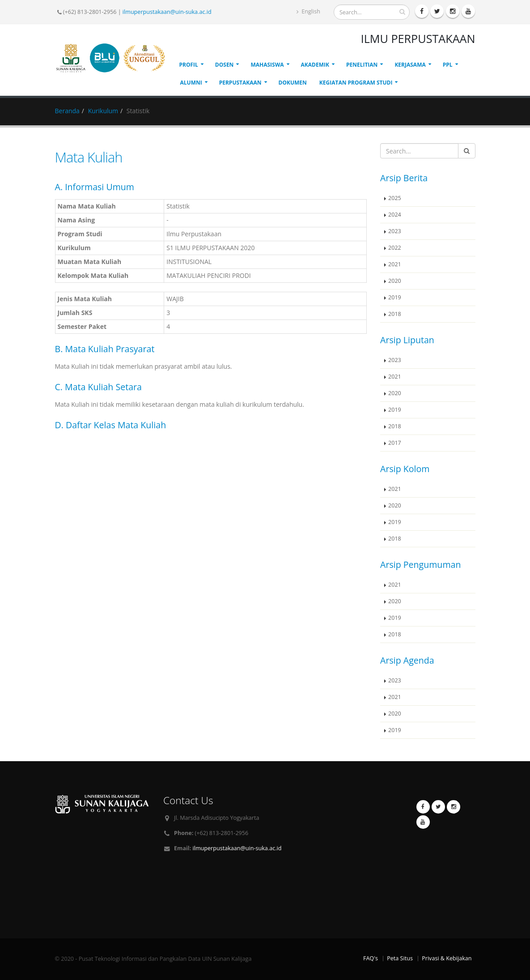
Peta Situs (400, 958)
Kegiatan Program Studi (356, 83)
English (308, 11)
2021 (395, 264)
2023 (395, 231)
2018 (395, 314)
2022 (395, 248)
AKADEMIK (315, 65)
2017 (395, 443)
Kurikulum (103, 111)
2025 (395, 198)
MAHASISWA (267, 65)
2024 (395, 215)
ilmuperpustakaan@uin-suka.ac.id (167, 12)
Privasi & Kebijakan (447, 958)
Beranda (67, 111)
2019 (395, 297)
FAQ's (371, 958)
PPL (448, 65)
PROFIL (189, 65)
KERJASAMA (410, 65)
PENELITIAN (362, 65)
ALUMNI (191, 83)
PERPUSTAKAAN (240, 83)
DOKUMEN (293, 83)
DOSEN (225, 65)
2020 (395, 281)
